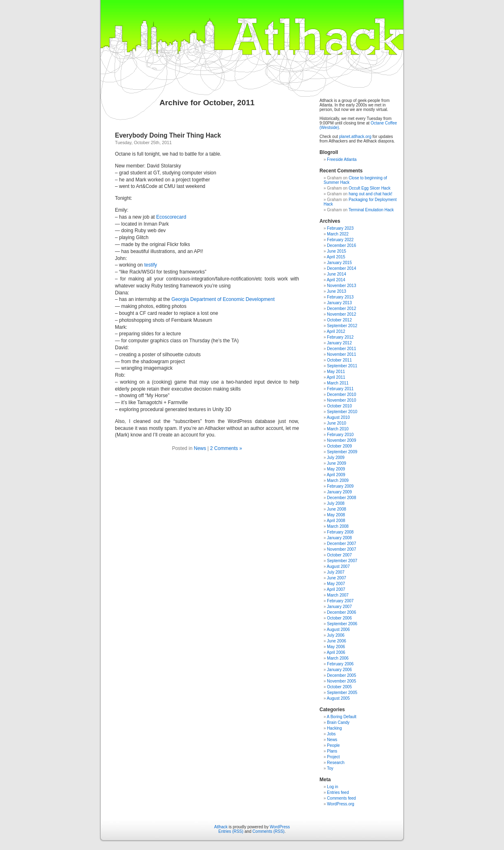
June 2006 (336, 641)
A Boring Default (342, 717)
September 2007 (342, 561)
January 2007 (339, 607)
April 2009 (336, 475)
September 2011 (342, 366)
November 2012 (341, 314)
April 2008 (336, 521)
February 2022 (340, 240)
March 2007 (338, 595)
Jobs (331, 734)
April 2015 (336, 257)
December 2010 (341, 394)
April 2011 (336, 377)
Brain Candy (338, 722)
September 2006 (342, 624)
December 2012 (341, 309)
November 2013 (341, 286)
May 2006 (336, 647)
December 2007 (341, 544)
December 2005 (341, 675)
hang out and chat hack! (370, 194)
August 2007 (338, 566)
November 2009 (341, 440)
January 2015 (339, 263)
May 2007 (336, 584)
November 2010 (341, 400)
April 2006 (336, 652)
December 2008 (341, 498)
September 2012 (342, 326)
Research (336, 763)
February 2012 (340, 337)
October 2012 (339, 320)
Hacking (334, 728)
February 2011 (340, 389)
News (200, 448)
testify (150, 265)
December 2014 (341, 268)
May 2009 (336, 469)
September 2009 (342, 452)
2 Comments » (226, 448)
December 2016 (341, 245)
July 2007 (336, 572)
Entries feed (338, 792)
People (333, 745)
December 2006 (341, 612)
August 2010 (338, 417)
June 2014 (336, 274)
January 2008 (339, 538)
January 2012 (339, 343)
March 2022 (338, 234)
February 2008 (340, 532)
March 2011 (338, 383)
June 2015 (336, 251)
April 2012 (336, 331)
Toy (330, 768)
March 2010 (338, 429)
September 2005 (342, 693)
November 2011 (341, 354)
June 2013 (336, 291)
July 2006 (336, 635)
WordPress (280, 827)
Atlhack (221, 827)
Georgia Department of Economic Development (223, 299)
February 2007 (340, 601)
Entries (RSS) (231, 831)
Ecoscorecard (171, 217)
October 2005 (339, 687)
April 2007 (336, 589)
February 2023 (340, 228)
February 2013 (340, 297)
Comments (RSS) (268, 831)
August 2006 (338, 630)
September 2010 (342, 412)
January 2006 (339, 670)
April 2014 (336, 280)
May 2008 (336, 515)
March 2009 (338, 480)
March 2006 (338, 658)
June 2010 (336, 423)
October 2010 (339, 406)
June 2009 (336, 463)
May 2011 (336, 372)
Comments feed (341, 798)
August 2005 (338, 698)
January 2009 (339, 492)
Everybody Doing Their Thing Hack (168, 135)
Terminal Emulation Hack (371, 210)
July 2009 (336, 458)
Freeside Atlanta (342, 159)
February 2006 (340, 664)
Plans (332, 751)
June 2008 (336, 509)
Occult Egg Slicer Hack (369, 188)
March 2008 (338, 526)
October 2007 (339, 555)
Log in (332, 787)
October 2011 (339, 360)
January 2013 (339, 303)
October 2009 (339, 446)
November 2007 (341, 549)
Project (333, 757)
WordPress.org (341, 804)
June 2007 (336, 578)
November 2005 (341, 681)
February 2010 (340, 435)
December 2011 (341, 349)
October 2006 (339, 618)
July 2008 (336, 503)
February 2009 (340, 486)
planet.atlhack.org (355, 137)
